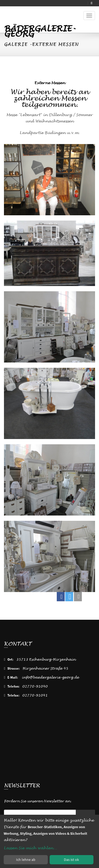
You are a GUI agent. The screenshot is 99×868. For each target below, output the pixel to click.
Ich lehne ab (26, 860)
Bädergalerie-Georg (40, 29)
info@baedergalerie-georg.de (50, 677)
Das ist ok (71, 860)
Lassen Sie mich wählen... (30, 848)
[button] (61, 597)
